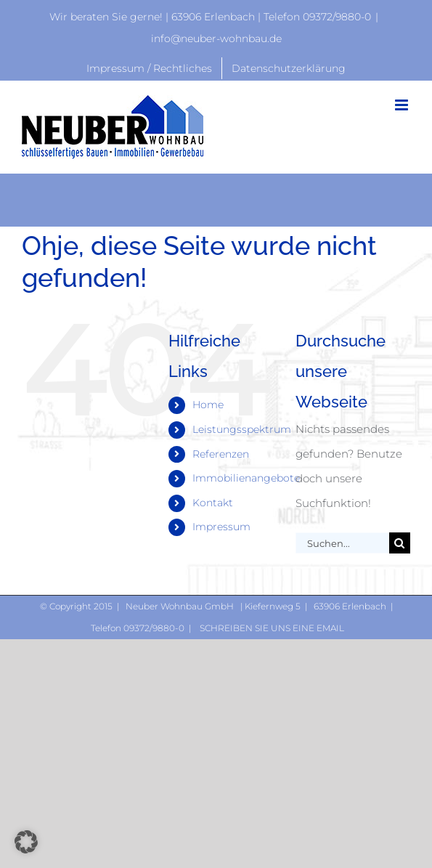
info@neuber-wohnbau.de (216, 38)
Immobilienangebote (246, 478)
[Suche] (400, 543)
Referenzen (221, 454)
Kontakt (213, 503)
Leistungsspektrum (242, 429)
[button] (26, 842)
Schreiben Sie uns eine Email (271, 628)
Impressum (221, 527)
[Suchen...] (342, 543)
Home (208, 405)
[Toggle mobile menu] (403, 105)
